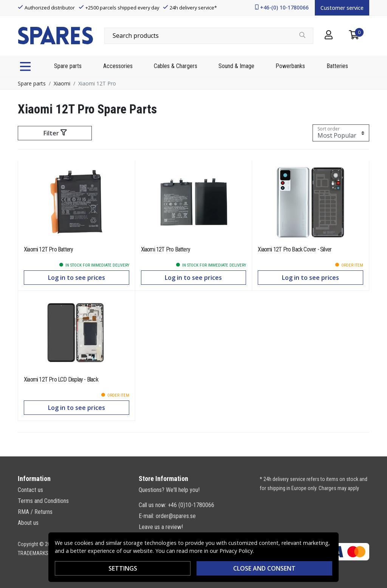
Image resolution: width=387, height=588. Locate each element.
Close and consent (264, 568)
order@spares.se (176, 516)
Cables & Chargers (176, 66)
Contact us (30, 490)
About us (28, 523)
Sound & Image (236, 66)
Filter (55, 133)
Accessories (118, 66)
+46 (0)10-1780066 (191, 505)
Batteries (337, 66)
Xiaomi (62, 83)
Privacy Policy (236, 551)
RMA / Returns (35, 512)
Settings (123, 568)
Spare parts (68, 66)
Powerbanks (290, 66)
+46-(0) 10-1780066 (284, 7)
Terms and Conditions (43, 501)
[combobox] (209, 36)
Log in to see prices (77, 278)
